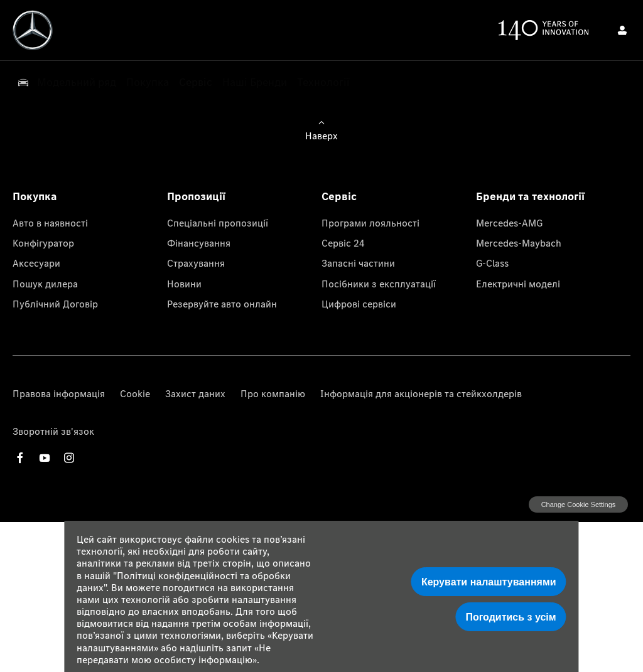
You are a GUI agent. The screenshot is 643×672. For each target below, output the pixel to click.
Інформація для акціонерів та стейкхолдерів (421, 393)
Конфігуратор (43, 243)
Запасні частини (358, 263)
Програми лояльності (370, 223)
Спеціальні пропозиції (218, 223)
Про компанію (273, 393)
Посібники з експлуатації (379, 284)
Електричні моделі (518, 284)
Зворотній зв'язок (53, 431)
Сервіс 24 (343, 243)
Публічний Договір (55, 304)
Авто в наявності (50, 223)
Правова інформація (59, 393)
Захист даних (195, 393)
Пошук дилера (45, 284)
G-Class (492, 263)
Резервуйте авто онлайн (222, 304)
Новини (184, 284)
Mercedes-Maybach (519, 243)
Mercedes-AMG (509, 223)
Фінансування (199, 243)
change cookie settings (578, 504)
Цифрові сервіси (359, 304)
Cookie (135, 393)
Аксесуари (36, 263)
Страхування (196, 263)
